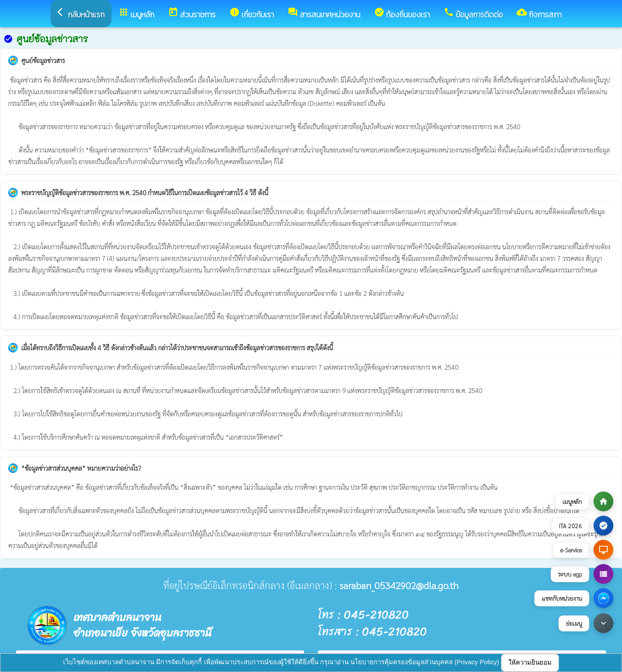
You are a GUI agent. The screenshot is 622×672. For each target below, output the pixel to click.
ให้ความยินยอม (530, 662)
